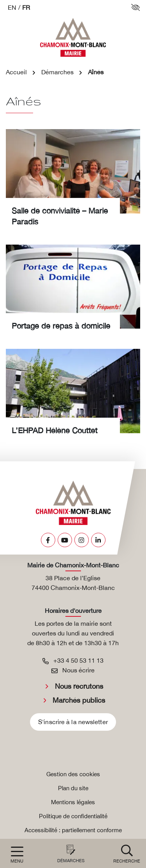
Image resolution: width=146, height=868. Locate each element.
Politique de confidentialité (73, 816)
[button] (127, 853)
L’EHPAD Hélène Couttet (55, 430)
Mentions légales (73, 802)
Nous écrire (73, 670)
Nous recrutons (79, 686)
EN (12, 7)
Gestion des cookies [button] (73, 774)
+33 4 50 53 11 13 (73, 660)
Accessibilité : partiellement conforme (73, 830)
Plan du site (73, 788)
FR (26, 7)
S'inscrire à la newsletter (73, 722)
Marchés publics (79, 700)
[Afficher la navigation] (17, 855)
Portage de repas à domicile (61, 326)
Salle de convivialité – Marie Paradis (60, 216)
